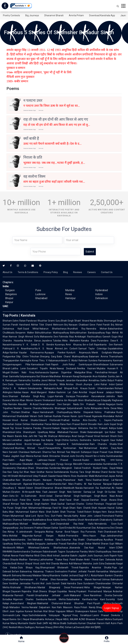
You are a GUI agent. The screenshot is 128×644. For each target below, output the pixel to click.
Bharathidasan (101, 364)
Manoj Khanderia (51, 575)
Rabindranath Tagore (54, 552)
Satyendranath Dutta (78, 408)
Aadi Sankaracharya (37, 384)
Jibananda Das (79, 548)
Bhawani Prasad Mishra (99, 619)
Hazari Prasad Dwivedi (65, 460)
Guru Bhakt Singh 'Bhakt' (68, 321)
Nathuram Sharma (41, 452)
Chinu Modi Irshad (50, 556)
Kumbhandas (110, 464)
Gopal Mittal (31, 329)
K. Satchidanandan (78, 444)
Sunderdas (55, 468)
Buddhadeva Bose (42, 520)
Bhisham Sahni (11, 321)
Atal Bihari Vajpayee (54, 611)
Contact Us (107, 272)
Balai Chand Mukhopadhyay (72, 357)
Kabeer (94, 611)
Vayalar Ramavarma (31, 353)
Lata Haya (21, 615)
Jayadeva (47, 341)
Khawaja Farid (50, 508)
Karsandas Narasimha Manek (74, 579)
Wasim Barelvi (14, 436)
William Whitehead (28, 548)
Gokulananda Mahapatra (42, 388)
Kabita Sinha (60, 520)
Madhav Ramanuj (29, 560)
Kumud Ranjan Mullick (50, 536)
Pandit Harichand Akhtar (25, 325)
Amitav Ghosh (74, 384)
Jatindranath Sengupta (32, 532)
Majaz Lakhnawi (37, 460)
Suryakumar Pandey (77, 552)
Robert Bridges (93, 512)
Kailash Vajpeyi (61, 428)
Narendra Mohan (97, 329)
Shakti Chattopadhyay (90, 540)
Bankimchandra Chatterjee (28, 552)
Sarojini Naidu (71, 404)
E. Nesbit (20, 488)
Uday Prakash (40, 476)
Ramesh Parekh (24, 595)
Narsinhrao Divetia (101, 595)
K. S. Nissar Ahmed (51, 349)
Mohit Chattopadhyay (100, 552)
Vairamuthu (25, 380)
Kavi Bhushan (24, 480)
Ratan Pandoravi (28, 321)
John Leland (94, 516)
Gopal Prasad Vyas (103, 452)
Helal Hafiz (86, 524)
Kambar (14, 353)
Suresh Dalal (59, 583)
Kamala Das (38, 440)
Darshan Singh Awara (103, 500)
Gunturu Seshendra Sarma (85, 440)
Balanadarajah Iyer (98, 432)
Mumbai (70, 290)
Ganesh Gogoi (110, 337)
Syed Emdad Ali (67, 528)
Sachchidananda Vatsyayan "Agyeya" (50, 615)
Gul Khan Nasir (27, 472)
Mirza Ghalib (60, 623)
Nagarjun (111, 404)
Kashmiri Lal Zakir (67, 392)
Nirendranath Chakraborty (99, 520)
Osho (12, 496)
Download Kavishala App (102, 15)
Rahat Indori (108, 384)
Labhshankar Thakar (51, 560)
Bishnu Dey (20, 544)
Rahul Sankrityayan (81, 364)
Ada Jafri (28, 436)
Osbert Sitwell (34, 488)
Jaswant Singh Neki (60, 492)
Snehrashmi (61, 572)
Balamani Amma (98, 357)
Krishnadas (16, 464)
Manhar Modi (32, 556)
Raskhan (97, 480)
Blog (65, 272)
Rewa (68, 294)
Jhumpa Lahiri (91, 384)
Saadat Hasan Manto (59, 476)
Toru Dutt (50, 516)
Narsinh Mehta (57, 599)
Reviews (78, 272)
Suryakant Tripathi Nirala (41, 368)
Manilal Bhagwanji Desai (54, 587)
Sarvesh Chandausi (19, 452)
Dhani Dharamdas (38, 468)
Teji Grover (16, 428)
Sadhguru (30, 627)
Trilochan (34, 357)
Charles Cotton (85, 504)
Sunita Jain (114, 376)
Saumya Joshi (101, 556)
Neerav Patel (18, 556)
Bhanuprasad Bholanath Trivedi (59, 568)
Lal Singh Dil (100, 492)
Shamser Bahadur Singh (24, 396)
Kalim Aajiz (17, 460)
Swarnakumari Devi (51, 404)
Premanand (77, 587)
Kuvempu (60, 345)
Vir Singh (64, 508)
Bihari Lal (109, 480)
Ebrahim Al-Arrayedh (23, 492)
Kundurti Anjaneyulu (79, 353)
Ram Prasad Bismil (77, 424)
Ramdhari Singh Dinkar (79, 544)
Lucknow (40, 294)
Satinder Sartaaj (82, 492)
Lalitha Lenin (19, 368)
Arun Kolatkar (100, 376)
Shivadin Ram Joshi (98, 424)
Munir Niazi (108, 496)
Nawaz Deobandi (66, 368)
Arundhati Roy (76, 329)
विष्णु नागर (108, 460)
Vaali (48, 364)
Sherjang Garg (48, 357)
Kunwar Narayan (103, 484)
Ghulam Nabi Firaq (22, 372)
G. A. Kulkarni (18, 388)
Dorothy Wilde (57, 384)
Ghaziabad (41, 298)
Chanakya (22, 468)
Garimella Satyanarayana (22, 376)
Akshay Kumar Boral (58, 532)
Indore (99, 294)
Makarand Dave (80, 595)
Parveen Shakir (78, 432)
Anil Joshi (46, 583)
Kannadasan (38, 364)
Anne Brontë (24, 444)
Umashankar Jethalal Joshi (52, 595)
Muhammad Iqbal (20, 516)
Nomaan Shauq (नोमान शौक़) (50, 627)
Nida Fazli (42, 492)
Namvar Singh (17, 337)
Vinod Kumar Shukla (25, 420)
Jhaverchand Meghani (23, 603)
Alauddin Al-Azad (28, 404)
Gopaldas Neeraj (66, 591)
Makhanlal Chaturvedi (50, 603)
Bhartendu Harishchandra (47, 484)
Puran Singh (14, 508)
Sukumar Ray (69, 540)
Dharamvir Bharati (54, 15)
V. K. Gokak (30, 345)
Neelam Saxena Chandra (28, 408)
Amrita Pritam (76, 15)
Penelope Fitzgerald (105, 504)
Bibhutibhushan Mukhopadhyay (52, 333)
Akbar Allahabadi (59, 432)
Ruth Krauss (80, 388)
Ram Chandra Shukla (103, 444)
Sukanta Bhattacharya (54, 548)
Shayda (14, 560)
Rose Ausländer (79, 476)
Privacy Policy (51, 272)
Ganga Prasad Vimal (89, 436)
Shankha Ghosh (76, 520)
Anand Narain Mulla (92, 321)
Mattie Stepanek (84, 412)
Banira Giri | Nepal (19, 619)
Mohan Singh (72, 496)
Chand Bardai (108, 472)
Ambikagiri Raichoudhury (88, 337)
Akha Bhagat (93, 587)
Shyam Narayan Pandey (47, 480)
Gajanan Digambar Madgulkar (68, 372)
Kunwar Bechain (34, 611)
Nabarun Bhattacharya (53, 329)
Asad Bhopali (64, 388)
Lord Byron (37, 516)
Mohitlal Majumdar (21, 536)
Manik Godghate (102, 353)
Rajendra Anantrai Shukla (95, 568)
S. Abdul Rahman (78, 360)
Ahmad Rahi (18, 504)
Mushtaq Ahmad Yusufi (30, 448)
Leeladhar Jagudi (21, 440)
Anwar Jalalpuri (106, 392)
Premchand (108, 516)
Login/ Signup (112, 608)
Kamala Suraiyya (65, 396)
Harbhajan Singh (90, 496)
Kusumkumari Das (86, 528)
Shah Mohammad (32, 508)
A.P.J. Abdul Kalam (94, 575)
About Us (7, 272)
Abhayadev (97, 408)
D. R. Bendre (46, 345)
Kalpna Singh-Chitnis (57, 440)
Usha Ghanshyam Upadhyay (32, 432)
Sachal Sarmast (66, 504)
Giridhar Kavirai (45, 472)
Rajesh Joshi (60, 364)
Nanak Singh (33, 504)
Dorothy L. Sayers (100, 420)
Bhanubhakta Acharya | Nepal (46, 619)
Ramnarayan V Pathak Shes (38, 579)
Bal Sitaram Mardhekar (49, 376)
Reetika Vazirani (86, 368)
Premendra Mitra (77, 536)
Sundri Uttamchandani (101, 388)
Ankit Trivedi (91, 560)
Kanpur (9, 302)
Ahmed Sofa (32, 337)
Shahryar (53, 436)
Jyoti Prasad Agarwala (90, 416)
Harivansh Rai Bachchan (97, 488)
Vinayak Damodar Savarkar (49, 444)
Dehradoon (101, 298)
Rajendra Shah (30, 591)
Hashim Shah (49, 504)
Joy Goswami (26, 528)
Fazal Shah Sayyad (77, 500)
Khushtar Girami (46, 321)
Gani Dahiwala (107, 560)
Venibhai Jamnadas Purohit (24, 583)
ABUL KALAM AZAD (74, 619)
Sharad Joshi (68, 456)
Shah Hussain (99, 508)
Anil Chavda (52, 564)
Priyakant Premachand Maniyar (94, 591)
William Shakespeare (78, 611)
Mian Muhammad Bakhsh (23, 512)
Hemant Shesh (109, 436)
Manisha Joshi (90, 564)
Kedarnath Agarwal (21, 484)
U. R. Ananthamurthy (25, 349)
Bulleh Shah (59, 512)
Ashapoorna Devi (106, 528)
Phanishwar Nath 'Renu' (77, 480)
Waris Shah (45, 512)
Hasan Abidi (29, 392)
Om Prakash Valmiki (93, 404)
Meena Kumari (34, 456)
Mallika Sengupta (36, 544)
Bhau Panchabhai (97, 372)
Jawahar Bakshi (69, 556)
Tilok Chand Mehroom (51, 325)
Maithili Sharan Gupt (103, 544)
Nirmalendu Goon (106, 524)
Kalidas (17, 392)
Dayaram (16, 591)
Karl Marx (68, 484)
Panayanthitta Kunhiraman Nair (64, 448)
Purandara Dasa (106, 341)
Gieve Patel (96, 325)
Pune (38, 290)
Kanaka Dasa (89, 341)
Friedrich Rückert (91, 468)
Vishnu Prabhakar (105, 412)
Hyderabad (101, 290)
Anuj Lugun (47, 396)
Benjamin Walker (25, 333)
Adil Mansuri (75, 564)
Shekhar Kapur (30, 412)
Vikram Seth (36, 416)
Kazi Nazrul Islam (102, 548)
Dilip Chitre (22, 357)
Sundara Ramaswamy (100, 360)
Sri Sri (20, 496)
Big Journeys (32, 15)
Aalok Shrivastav (51, 456)
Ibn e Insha (99, 456)
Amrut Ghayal (25, 564)
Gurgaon (10, 290)
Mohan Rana (59, 424)
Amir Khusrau (74, 345)
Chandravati (110, 532)
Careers (91, 272)
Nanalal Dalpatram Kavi (43, 607)
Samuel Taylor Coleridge (93, 349)
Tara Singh (85, 472)
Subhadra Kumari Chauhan (82, 623)
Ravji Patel (69, 560)
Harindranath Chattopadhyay (56, 412)
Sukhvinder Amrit (35, 496)
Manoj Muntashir (19, 623)
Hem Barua (108, 512)
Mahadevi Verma (19, 607)
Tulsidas (57, 341)
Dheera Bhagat (48, 591)
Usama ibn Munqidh (66, 400)
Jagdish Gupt (18, 456)
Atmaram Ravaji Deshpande (77, 376)
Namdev (13, 404)
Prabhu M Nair (83, 484)
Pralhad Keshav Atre (74, 420)
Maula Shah (58, 500)
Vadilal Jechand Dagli (72, 575)
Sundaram (89, 583)
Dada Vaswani (16, 384)
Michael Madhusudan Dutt (37, 524)
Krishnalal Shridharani (23, 587)
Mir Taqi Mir (41, 436)
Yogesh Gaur (108, 440)
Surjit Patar (19, 500)
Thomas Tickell (75, 512)
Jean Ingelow (17, 611)
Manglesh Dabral (71, 468)
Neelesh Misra (16, 627)
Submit (90, 252)
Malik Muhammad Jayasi (102, 476)
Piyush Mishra (102, 603)
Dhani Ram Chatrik (80, 508)
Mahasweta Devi (49, 337)
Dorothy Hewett (84, 456)
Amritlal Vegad (87, 392)
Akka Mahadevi (71, 341)
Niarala (79, 488)
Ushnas (106, 579)
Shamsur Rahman (22, 520)
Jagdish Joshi (85, 556)
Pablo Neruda (64, 516)
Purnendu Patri (94, 532)
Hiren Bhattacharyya (89, 400)
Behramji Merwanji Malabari (27, 575)
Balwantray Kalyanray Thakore (37, 572)
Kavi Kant (99, 599)
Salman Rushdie (53, 416)
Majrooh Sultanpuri (81, 452)
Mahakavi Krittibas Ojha (46, 540)
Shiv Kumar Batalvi (38, 500)
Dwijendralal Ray (67, 524)
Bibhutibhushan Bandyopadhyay (87, 333)
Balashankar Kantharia (79, 599)
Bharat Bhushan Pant (78, 603)
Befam (15, 572)
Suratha (36, 380)
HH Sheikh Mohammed (20, 476)
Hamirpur (70, 298)
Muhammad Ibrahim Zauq (100, 448)
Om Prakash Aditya (105, 428)
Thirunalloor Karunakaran (91, 396)
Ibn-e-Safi (88, 345)
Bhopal (9, 298)
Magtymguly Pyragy (53, 464)
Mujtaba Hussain (106, 368)
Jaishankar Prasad (56, 544)
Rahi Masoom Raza (68, 607)
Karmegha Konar (29, 360)
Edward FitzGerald (49, 420)
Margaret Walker (46, 392)
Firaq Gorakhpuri (82, 615)
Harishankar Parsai (41, 424)
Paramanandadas (93, 464)
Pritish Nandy (88, 607)
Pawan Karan (69, 416)
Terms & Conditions (28, 272)
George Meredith (74, 464)
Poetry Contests (11, 15)
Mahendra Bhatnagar (54, 408)
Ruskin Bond (91, 460)
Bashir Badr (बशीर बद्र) (41, 623)
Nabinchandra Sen (21, 540)
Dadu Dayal (109, 468)
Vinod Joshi (39, 564)
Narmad (97, 579)
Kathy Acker (79, 516)
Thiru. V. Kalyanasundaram (53, 360)
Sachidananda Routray (66, 472)
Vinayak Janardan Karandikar (72, 380)
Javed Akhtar (48, 380)
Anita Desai (110, 408)
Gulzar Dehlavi (23, 424)
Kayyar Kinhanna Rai (81, 428)
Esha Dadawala (107, 564)
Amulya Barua (32, 341)
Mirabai (96, 472)
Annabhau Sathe (98, 380)
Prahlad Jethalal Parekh (82, 572)
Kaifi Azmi (111, 623)
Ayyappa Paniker (55, 353)
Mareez (64, 564)
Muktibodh (69, 488)
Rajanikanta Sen (103, 345)
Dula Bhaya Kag (29, 568)
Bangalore (11, 294)
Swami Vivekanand (45, 400)
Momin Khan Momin (23, 400)
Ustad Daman (54, 496)
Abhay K (13, 532)
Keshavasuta (42, 372)
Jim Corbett (70, 349)
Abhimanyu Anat (68, 436)
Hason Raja (97, 536)
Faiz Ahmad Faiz (61, 452)
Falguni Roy (78, 532)
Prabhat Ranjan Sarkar (46, 528)
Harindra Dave (75, 583)
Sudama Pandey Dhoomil (37, 428)
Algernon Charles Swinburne (30, 599)
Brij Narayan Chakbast (77, 325)
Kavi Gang (13, 472)
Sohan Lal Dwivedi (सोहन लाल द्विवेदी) (83, 627)
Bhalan (80, 560)
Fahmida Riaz (66, 337)
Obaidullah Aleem (32, 464)
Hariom (101, 623)
